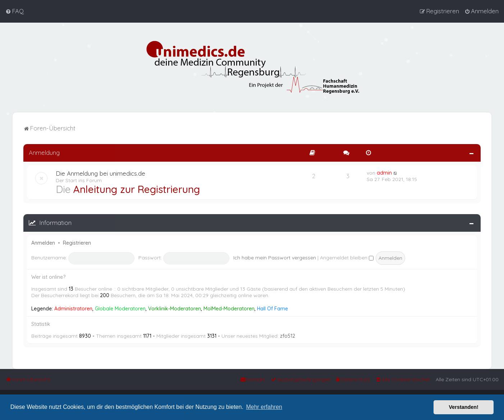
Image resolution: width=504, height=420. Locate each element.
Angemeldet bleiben (347, 257)
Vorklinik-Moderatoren (175, 308)
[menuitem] (15, 11)
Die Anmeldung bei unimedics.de (100, 173)
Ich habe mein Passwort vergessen (275, 257)
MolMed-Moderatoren (229, 308)
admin (384, 172)
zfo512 (288, 335)
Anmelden (43, 242)
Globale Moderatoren (120, 308)
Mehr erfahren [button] (264, 407)
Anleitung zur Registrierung (137, 188)
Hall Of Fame (272, 308)
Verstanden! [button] (464, 407)
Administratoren (73, 308)
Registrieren (77, 242)
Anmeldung (44, 152)
